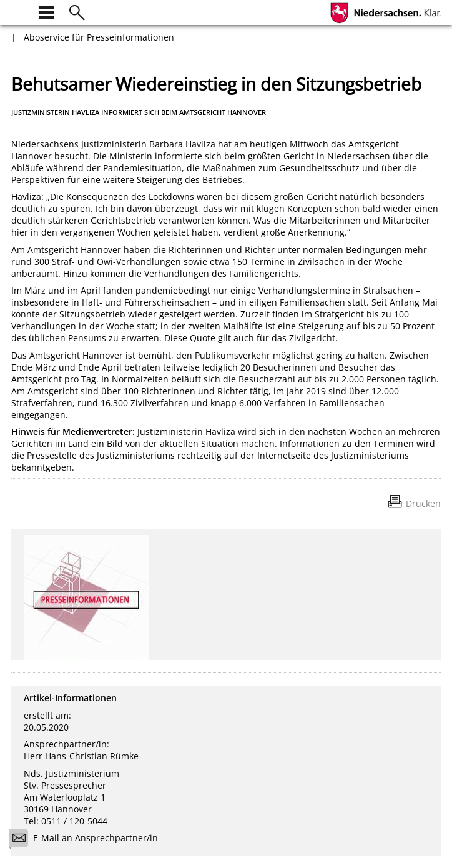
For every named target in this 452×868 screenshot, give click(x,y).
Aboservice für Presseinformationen (99, 37)
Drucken (423, 503)
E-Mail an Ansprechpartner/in (88, 840)
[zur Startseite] (19, 11)
